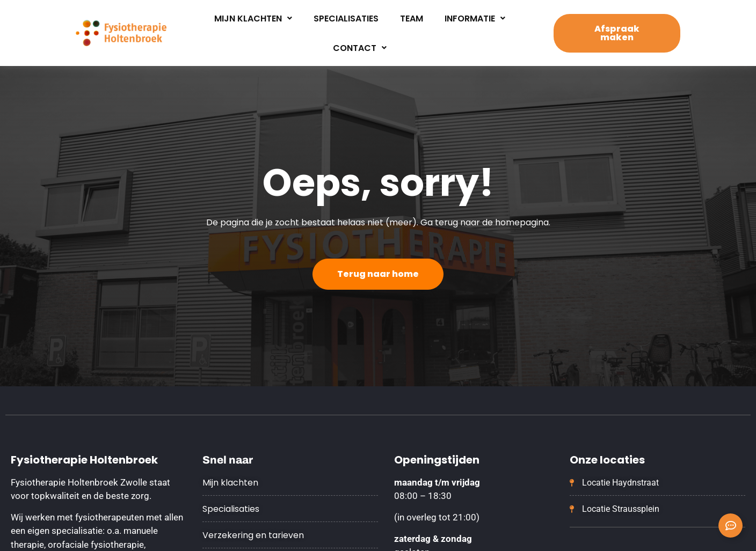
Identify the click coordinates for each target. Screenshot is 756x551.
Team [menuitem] (412, 19)
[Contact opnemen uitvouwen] (730, 526)
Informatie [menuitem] (475, 19)
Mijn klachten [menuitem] (253, 19)
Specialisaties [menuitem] (346, 19)
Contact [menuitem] (360, 48)
